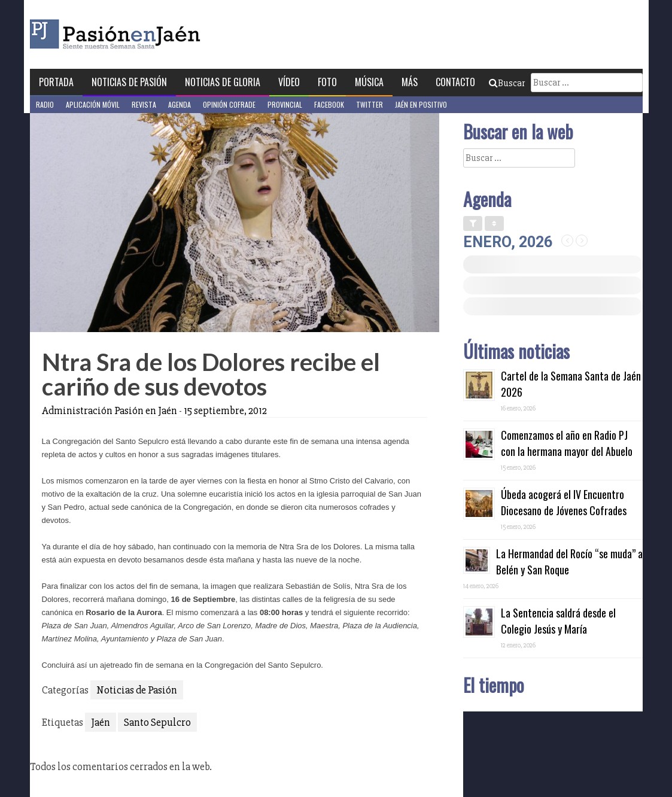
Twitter (370, 104)
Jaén (101, 722)
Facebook (329, 104)
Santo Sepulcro (157, 722)
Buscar (507, 83)
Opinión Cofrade (229, 104)
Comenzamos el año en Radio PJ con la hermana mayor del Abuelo (567, 443)
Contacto (455, 82)
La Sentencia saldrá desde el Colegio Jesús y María (558, 621)
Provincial (285, 104)
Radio (45, 104)
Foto (327, 82)
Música (369, 82)
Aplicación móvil (93, 104)
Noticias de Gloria (223, 82)
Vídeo (289, 82)
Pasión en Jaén (147, 34)
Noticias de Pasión (129, 82)
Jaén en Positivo (421, 104)
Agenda (180, 104)
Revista (144, 104)
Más (410, 82)
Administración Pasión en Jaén (110, 410)
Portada (56, 82)
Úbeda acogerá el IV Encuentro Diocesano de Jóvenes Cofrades (564, 502)
